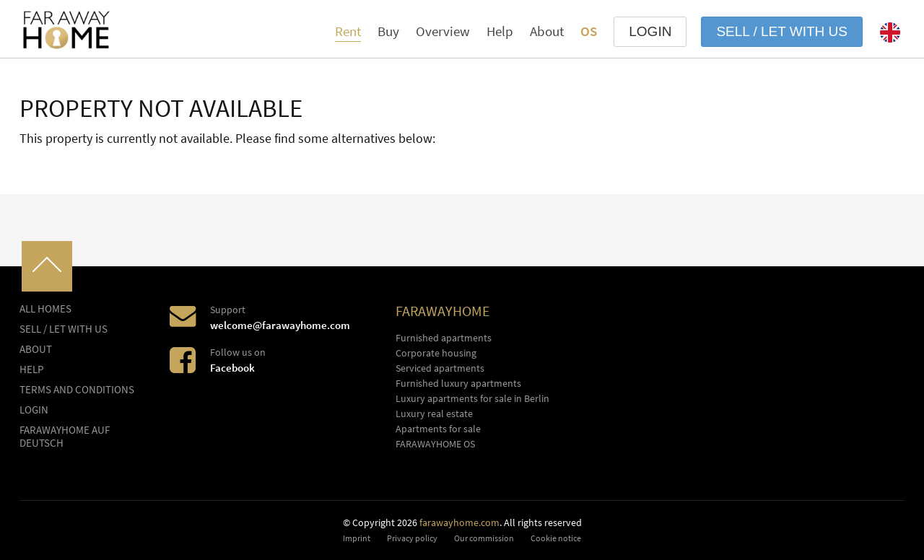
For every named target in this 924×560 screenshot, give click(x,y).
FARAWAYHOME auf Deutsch (65, 437)
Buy (388, 31)
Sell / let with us (782, 31)
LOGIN (650, 31)
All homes (45, 309)
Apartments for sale (438, 429)
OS (589, 31)
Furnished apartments (444, 338)
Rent (348, 31)
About (547, 31)
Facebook (232, 368)
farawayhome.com (459, 522)
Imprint (357, 538)
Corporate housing (436, 353)
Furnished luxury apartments (458, 383)
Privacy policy (412, 538)
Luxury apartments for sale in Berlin (472, 398)
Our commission (484, 538)
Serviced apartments (440, 368)
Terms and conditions (77, 390)
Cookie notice (556, 538)
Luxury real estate (434, 414)
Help (500, 31)
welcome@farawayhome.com (280, 325)
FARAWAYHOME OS (435, 444)
